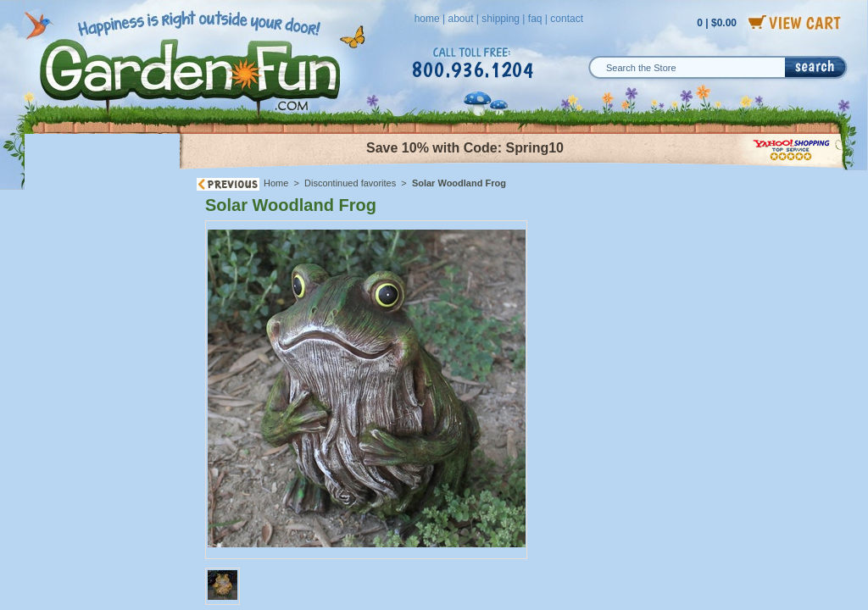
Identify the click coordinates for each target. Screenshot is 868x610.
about (460, 19)
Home (276, 183)
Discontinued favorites (350, 183)
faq (535, 19)
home (427, 19)
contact (567, 19)
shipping (501, 19)
